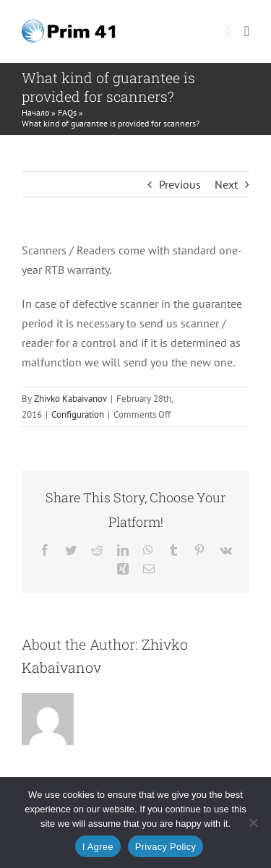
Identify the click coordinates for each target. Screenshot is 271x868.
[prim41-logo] (69, 25)
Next (226, 184)
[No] (253, 822)
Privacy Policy (165, 847)
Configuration (78, 414)
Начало (35, 112)
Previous (180, 184)
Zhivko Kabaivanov (70, 399)
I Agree (98, 847)
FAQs (67, 112)
